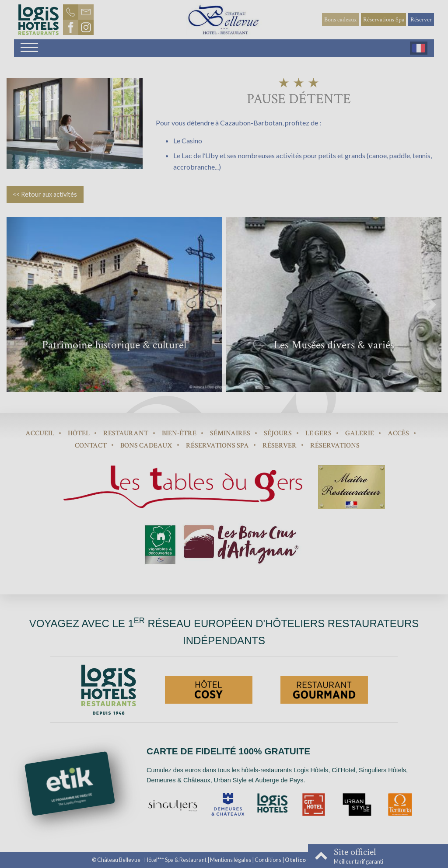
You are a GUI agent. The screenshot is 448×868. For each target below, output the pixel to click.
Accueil (40, 433)
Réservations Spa (384, 19)
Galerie (360, 433)
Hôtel (79, 433)
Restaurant (126, 433)
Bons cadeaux (340, 19)
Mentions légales (231, 860)
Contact (91, 446)
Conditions (268, 860)
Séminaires (230, 433)
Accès (398, 433)
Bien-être (179, 433)
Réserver (421, 19)
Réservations (335, 446)
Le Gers (318, 433)
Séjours (278, 433)
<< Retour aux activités (45, 194)
